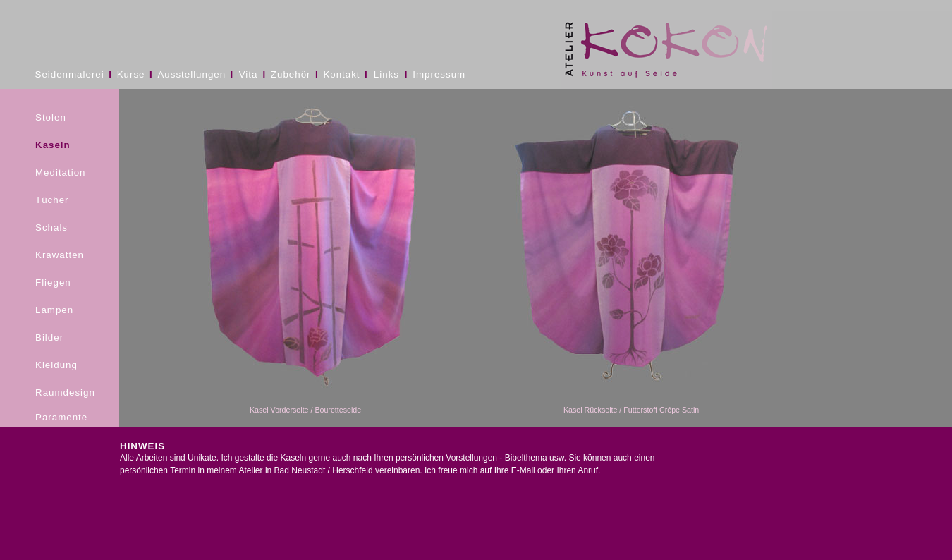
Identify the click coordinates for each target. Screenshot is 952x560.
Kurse (131, 74)
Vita (249, 74)
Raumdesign (65, 392)
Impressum (439, 74)
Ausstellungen (191, 74)
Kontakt (341, 74)
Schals (51, 227)
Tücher (52, 200)
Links (386, 74)
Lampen (54, 310)
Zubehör (291, 74)
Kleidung (56, 365)
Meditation (61, 172)
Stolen (51, 117)
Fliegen (53, 282)
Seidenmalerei (70, 74)
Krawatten (60, 255)
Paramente (61, 417)
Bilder (49, 337)
